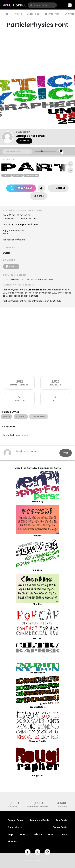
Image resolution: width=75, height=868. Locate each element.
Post (66, 453)
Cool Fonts (61, 820)
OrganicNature (38, 707)
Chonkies (37, 604)
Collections (33, 14)
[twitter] (37, 852)
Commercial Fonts (39, 820)
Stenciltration (37, 673)
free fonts (12, 807)
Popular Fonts (15, 820)
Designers (63, 807)
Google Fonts (60, 827)
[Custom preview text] (17, 151)
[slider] (42, 151)
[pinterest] (47, 852)
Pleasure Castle (37, 741)
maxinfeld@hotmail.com (24, 224)
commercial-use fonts (37, 807)
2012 (20, 381)
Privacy (38, 834)
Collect (58, 188)
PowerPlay (38, 501)
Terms (51, 834)
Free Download (21, 188)
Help (10, 834)
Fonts (8, 14)
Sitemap (12, 841)
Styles (19, 14)
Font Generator (52, 14)
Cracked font (35, 290)
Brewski (37, 536)
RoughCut (37, 775)
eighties (37, 570)
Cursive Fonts (15, 827)
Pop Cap (38, 638)
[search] (42, 5)
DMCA (64, 834)
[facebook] (28, 852)
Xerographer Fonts (30, 136)
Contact (24, 141)
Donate (11, 267)
